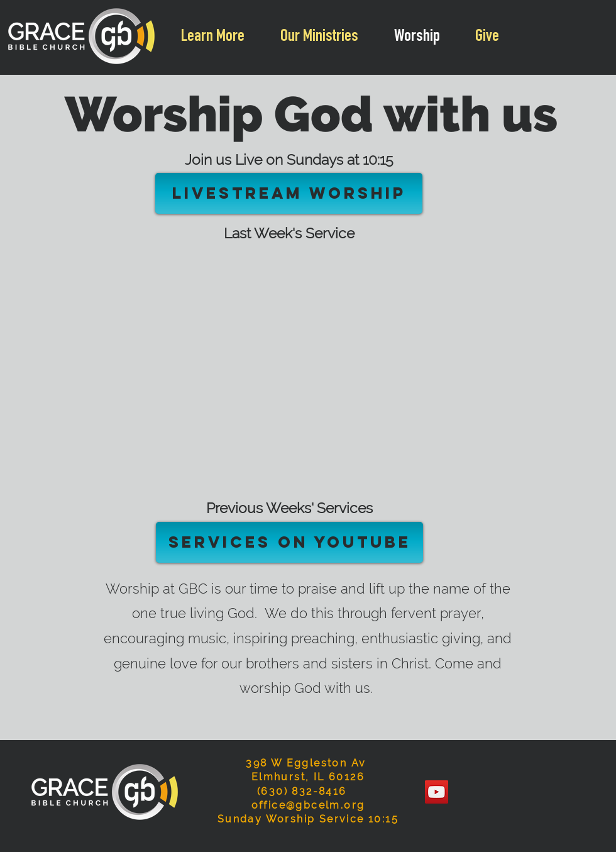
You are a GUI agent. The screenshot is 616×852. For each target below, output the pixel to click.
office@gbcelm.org (308, 805)
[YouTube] (437, 792)
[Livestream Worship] (289, 193)
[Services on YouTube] (289, 542)
